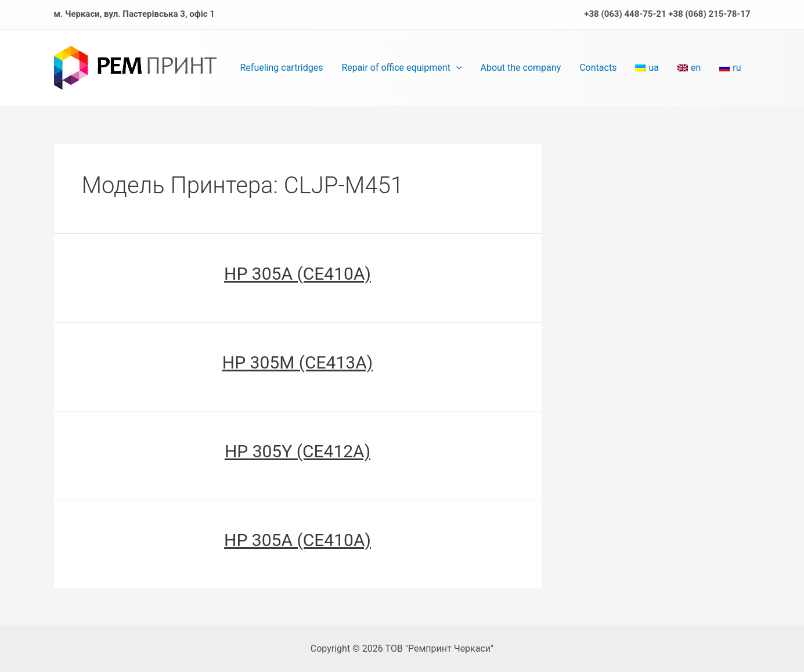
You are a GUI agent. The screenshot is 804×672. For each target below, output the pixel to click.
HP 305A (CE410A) (298, 274)
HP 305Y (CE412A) (298, 451)
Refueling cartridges (282, 68)
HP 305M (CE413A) (298, 362)
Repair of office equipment (401, 68)
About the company (521, 68)
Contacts (598, 68)
